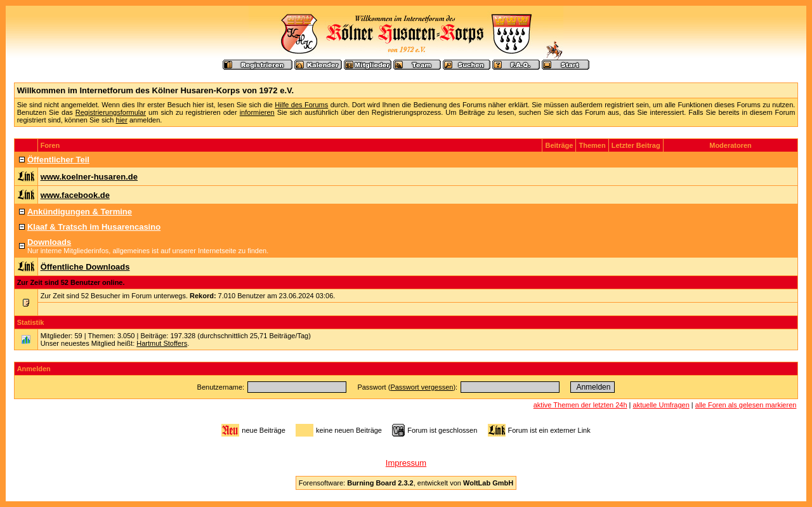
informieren (257, 112)
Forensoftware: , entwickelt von (406, 483)
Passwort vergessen (422, 387)
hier (122, 120)
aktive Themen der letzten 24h (580, 405)
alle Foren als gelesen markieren (746, 405)
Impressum (406, 463)
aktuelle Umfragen (661, 405)
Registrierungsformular (111, 112)
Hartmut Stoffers (162, 343)
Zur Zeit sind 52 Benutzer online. (71, 282)
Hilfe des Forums (301, 105)
